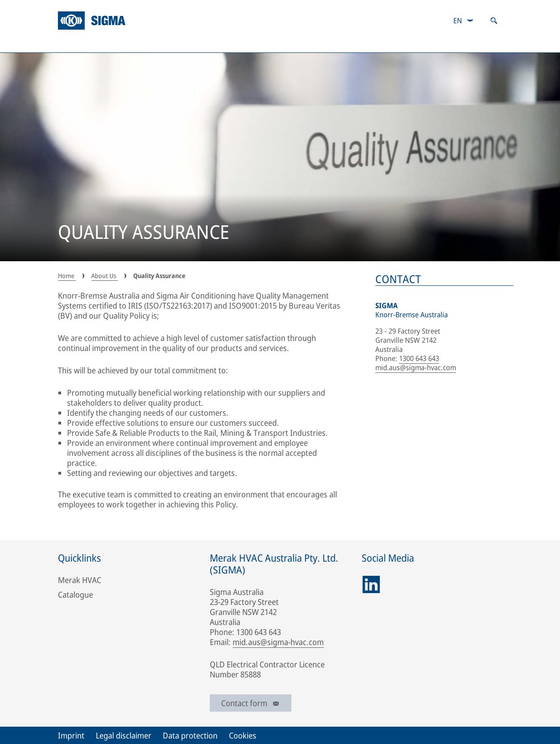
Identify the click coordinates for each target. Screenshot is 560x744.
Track (292, 43)
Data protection (190, 735)
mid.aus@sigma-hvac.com (416, 367)
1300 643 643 (419, 358)
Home (67, 276)
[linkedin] (371, 584)
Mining (134, 43)
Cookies (243, 735)
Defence (243, 43)
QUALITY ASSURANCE (144, 233)
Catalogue (408, 43)
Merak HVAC (80, 580)
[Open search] (494, 21)
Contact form (251, 703)
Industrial (187, 43)
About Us (79, 43)
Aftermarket (346, 43)
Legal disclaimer (124, 735)
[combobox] (464, 21)
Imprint (71, 735)
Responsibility (474, 43)
